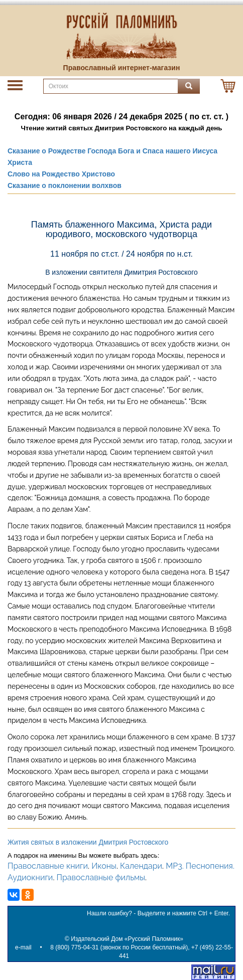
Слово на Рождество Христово (61, 174)
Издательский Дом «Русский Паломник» (127, 939)
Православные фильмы (101, 877)
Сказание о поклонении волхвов (65, 185)
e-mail (23, 947)
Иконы (104, 866)
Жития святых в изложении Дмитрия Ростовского (88, 842)
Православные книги (48, 866)
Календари (141, 866)
